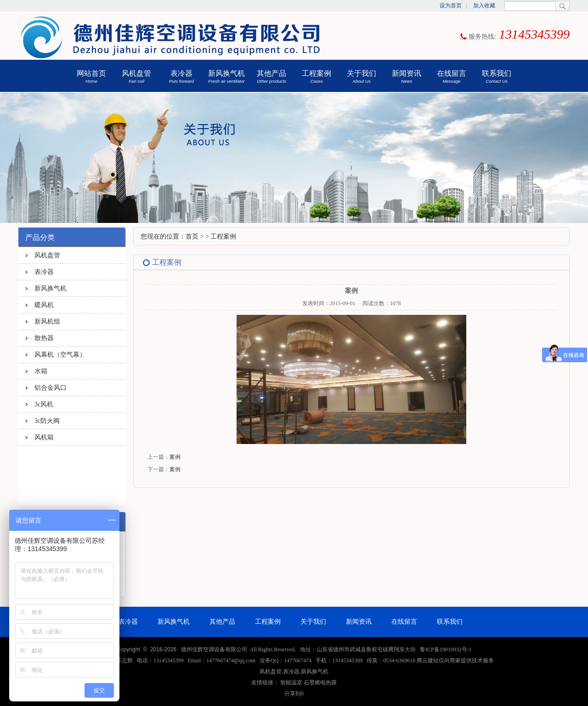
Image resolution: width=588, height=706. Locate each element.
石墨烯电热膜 (320, 683)
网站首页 (91, 77)
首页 (192, 236)
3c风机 (44, 404)
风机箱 (44, 437)
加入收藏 (484, 6)
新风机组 (47, 321)
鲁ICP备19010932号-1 (446, 649)
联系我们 (497, 77)
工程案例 (317, 77)
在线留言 (452, 77)
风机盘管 (136, 77)
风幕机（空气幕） (60, 354)
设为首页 (451, 6)
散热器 (44, 338)
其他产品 (271, 77)
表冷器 (181, 77)
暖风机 (44, 305)
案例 (175, 457)
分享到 (293, 694)
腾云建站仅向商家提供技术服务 (455, 660)
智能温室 (291, 683)
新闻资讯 (407, 77)
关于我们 (362, 77)
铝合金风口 (51, 387)
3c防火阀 (47, 421)
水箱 (41, 371)
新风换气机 (226, 77)
